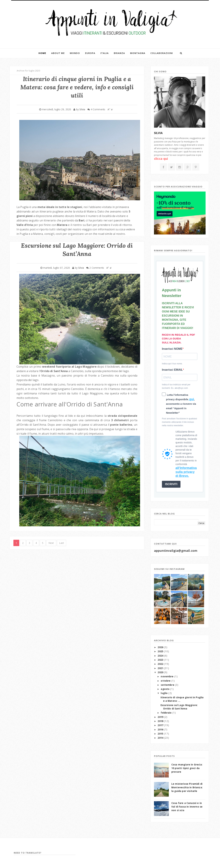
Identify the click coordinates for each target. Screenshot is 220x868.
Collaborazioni (162, 53)
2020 (161, 672)
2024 (161, 656)
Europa (90, 53)
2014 (161, 738)
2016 (161, 730)
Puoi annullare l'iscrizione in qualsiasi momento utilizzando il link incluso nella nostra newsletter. (179, 422)
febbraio (166, 713)
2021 (161, 668)
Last (62, 543)
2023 (161, 660)
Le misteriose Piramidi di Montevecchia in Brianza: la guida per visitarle (187, 787)
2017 (161, 725)
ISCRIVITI (171, 484)
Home (42, 53)
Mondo (75, 53)
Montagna (138, 53)
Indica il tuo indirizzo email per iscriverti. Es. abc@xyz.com (176, 386)
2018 (161, 721)
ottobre (166, 681)
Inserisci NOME (172, 349)
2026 (161, 647)
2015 (161, 734)
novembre (167, 676)
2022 (161, 664)
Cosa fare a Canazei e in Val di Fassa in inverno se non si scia (187, 807)
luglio (164, 693)
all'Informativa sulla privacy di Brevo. (186, 472)
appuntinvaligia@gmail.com (176, 551)
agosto (165, 689)
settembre (168, 685)
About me (58, 53)
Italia (104, 53)
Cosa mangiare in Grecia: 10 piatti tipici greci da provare (187, 768)
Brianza (119, 53)
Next (51, 543)
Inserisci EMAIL (172, 370)
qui (191, 399)
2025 (161, 651)
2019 (161, 717)
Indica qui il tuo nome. (172, 364)
